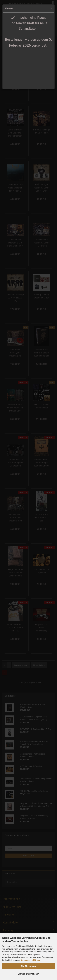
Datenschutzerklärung (30, 960)
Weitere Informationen (28, 974)
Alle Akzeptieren (29, 966)
